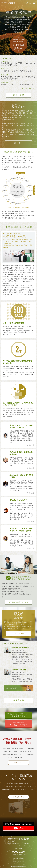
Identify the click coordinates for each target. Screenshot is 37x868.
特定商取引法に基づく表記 (19, 862)
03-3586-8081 (18, 852)
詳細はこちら (19, 763)
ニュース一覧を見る (28, 89)
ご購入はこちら (19, 797)
